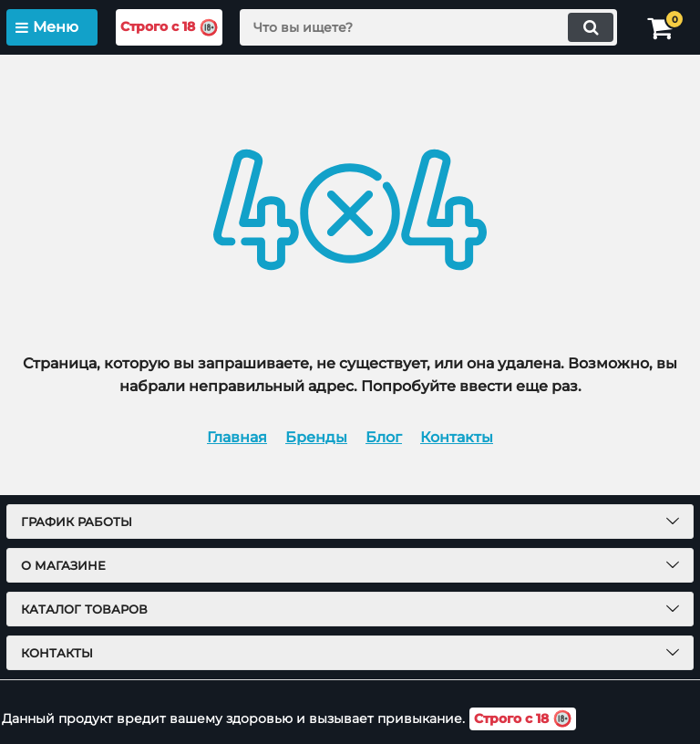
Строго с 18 (169, 28)
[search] (428, 27)
